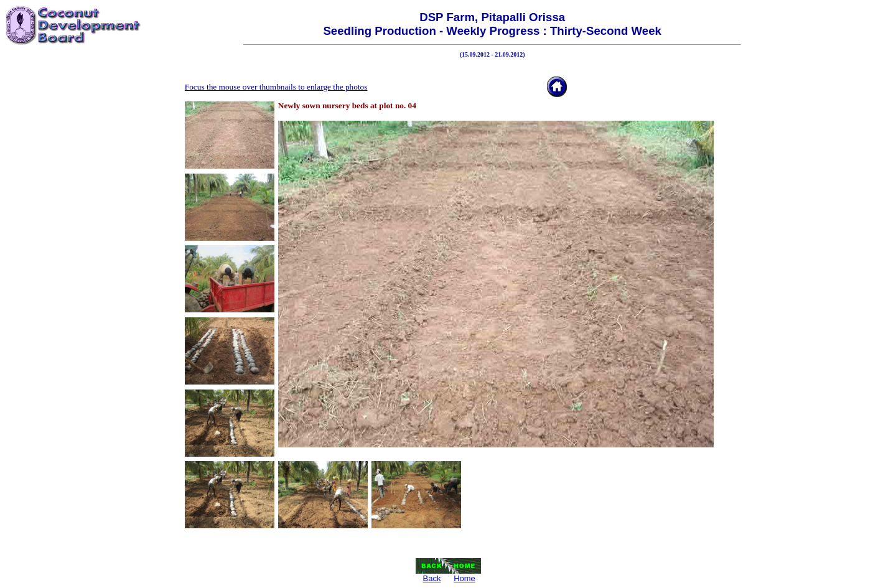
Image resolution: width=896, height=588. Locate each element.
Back (432, 578)
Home (464, 578)
